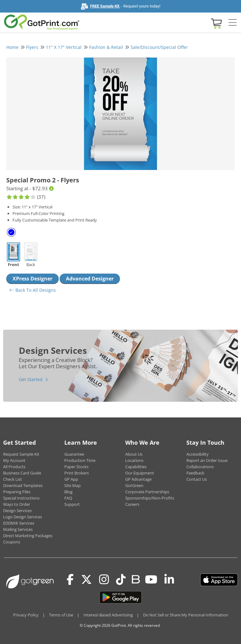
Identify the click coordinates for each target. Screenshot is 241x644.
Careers (132, 504)
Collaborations (200, 467)
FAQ (68, 498)
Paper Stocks (76, 467)
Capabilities (136, 467)
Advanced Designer (90, 279)
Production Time (80, 460)
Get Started (31, 379)
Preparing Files (17, 492)
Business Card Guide (22, 473)
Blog (68, 492)
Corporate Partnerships (147, 492)
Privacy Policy (26, 615)
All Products (14, 467)
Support (72, 504)
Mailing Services (18, 529)
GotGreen (134, 485)
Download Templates (23, 485)
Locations (134, 460)
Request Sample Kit (21, 454)
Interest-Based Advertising (108, 615)
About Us (134, 454)
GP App (71, 479)
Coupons (12, 542)
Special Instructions (21, 498)
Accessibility (198, 454)
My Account (14, 460)
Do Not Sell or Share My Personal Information (186, 615)
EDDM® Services (19, 523)
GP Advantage (138, 479)
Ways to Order (17, 504)
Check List (13, 479)
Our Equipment (140, 473)
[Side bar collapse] (233, 23)
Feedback (195, 473)
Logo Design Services (23, 517)
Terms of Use (61, 615)
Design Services (17, 510)
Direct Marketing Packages (28, 536)
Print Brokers (77, 473)
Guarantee (74, 454)
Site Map (72, 485)
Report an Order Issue (207, 460)
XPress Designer (32, 279)
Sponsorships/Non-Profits (150, 498)
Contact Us (197, 479)
